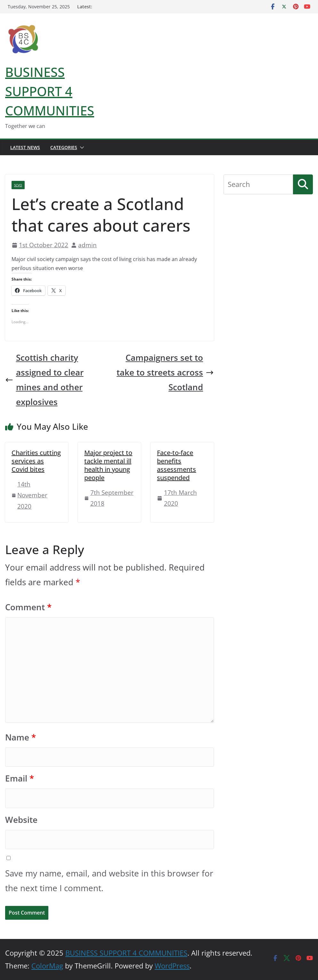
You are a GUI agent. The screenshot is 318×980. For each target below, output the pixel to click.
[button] (81, 148)
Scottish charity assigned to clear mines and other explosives (44, 380)
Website (21, 820)
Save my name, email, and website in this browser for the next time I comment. (109, 881)
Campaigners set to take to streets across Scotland (165, 372)
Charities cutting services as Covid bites (36, 461)
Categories (64, 147)
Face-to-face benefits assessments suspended (176, 465)
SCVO (18, 185)
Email (20, 778)
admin (87, 245)
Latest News (25, 147)
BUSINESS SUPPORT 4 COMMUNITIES (50, 91)
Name (20, 737)
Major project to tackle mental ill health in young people (108, 465)
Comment (28, 607)
